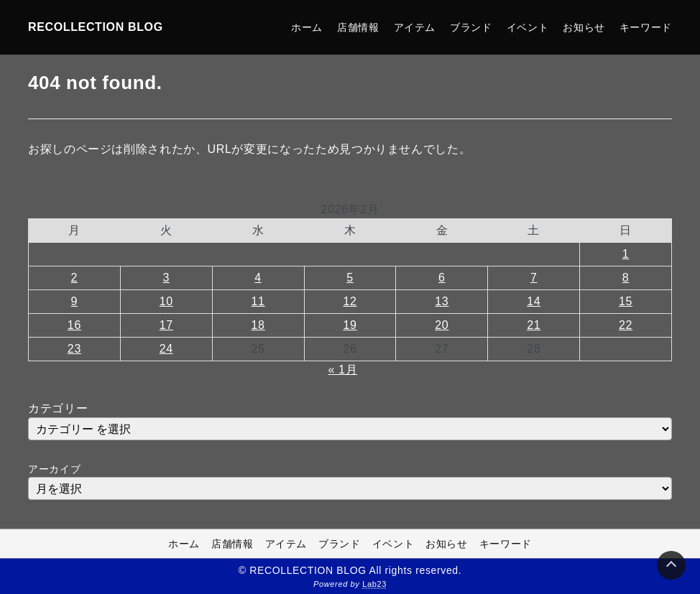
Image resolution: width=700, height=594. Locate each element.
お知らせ (584, 27)
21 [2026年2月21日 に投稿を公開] (534, 325)
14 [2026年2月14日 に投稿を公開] (534, 301)
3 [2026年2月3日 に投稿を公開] (166, 278)
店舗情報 (358, 27)
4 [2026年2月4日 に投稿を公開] (258, 278)
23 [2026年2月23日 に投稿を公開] (74, 349)
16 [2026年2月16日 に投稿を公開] (74, 325)
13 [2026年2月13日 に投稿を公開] (442, 301)
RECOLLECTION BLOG (96, 27)
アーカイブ (54, 469)
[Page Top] (671, 565)
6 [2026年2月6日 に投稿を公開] (442, 278)
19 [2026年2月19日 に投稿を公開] (350, 325)
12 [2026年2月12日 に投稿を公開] (350, 301)
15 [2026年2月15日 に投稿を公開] (626, 301)
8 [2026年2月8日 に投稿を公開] (626, 278)
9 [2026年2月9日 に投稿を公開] (75, 301)
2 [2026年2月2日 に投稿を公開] (75, 278)
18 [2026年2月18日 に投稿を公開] (258, 325)
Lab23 (374, 584)
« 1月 (342, 370)
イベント (528, 27)
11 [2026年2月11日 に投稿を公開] (258, 301)
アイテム (415, 27)
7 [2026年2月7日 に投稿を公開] (534, 278)
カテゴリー (58, 408)
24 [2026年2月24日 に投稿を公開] (166, 349)
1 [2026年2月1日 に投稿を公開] (626, 254)
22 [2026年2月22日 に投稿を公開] (626, 325)
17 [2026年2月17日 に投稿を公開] (166, 325)
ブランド (471, 27)
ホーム (307, 27)
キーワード (646, 27)
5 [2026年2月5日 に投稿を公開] (350, 278)
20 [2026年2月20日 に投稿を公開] (442, 325)
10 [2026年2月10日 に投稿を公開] (166, 301)
